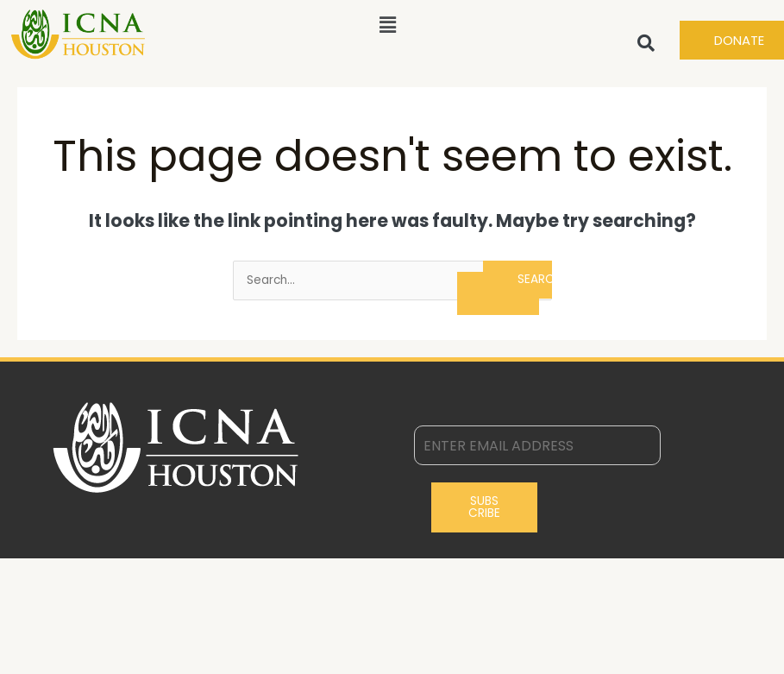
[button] (388, 25)
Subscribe (484, 507)
